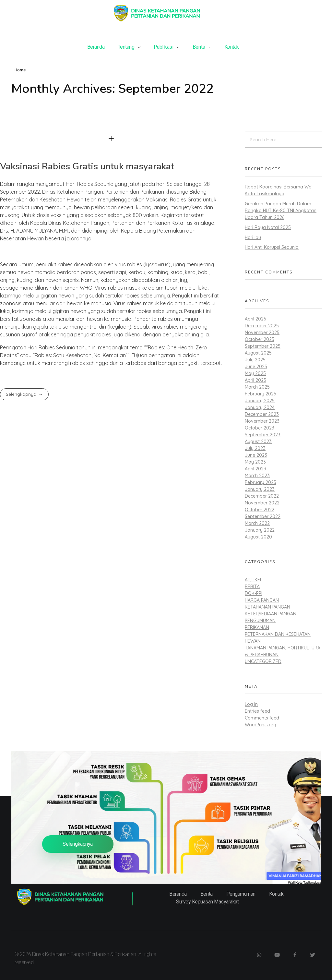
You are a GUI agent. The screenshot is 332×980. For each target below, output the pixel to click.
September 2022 (263, 516)
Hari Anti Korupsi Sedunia (272, 247)
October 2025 (260, 339)
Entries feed (257, 711)
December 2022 (262, 496)
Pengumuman (260, 621)
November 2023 (262, 421)
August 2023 (258, 442)
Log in (251, 704)
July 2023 (255, 448)
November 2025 (262, 333)
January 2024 (260, 407)
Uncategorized (263, 661)
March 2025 (257, 387)
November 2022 (262, 503)
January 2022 (260, 530)
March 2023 (257, 476)
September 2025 (263, 346)
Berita (252, 587)
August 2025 (258, 353)
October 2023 (260, 428)
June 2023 (256, 455)
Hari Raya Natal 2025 (268, 227)
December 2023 (262, 414)
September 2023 (263, 435)
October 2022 (260, 510)
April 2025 (255, 380)
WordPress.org (261, 725)
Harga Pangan (262, 600)
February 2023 (261, 482)
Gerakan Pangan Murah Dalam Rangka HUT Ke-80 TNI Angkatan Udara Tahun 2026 (281, 211)
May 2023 (255, 462)
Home (20, 70)
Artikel (254, 580)
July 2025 (255, 360)
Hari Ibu (253, 237)
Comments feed (262, 718)
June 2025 (256, 367)
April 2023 (255, 469)
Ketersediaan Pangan (271, 614)
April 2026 (255, 319)
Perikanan (257, 627)
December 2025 (262, 326)
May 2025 (255, 373)
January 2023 (260, 489)
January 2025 (260, 401)
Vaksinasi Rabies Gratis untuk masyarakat (87, 166)
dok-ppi (254, 593)
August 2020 (258, 537)
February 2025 (261, 394)
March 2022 (257, 523)
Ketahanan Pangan (267, 607)
